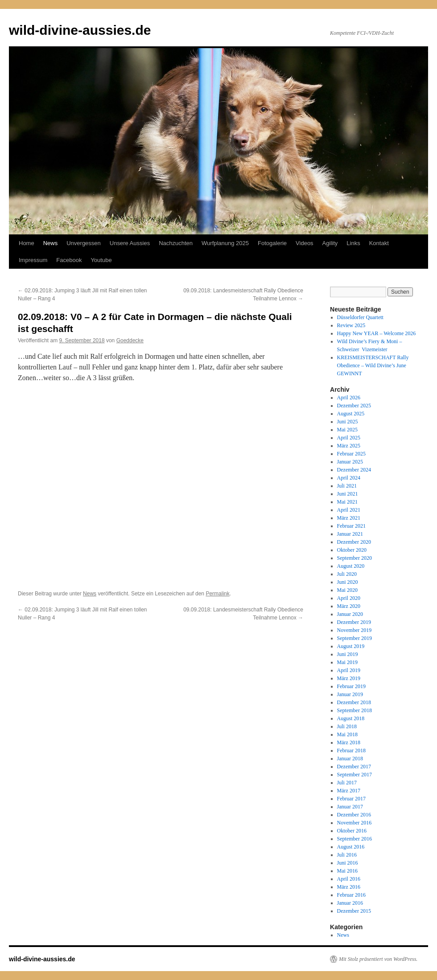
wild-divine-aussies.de (80, 30)
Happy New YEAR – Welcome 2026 (377, 333)
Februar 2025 (351, 454)
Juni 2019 (348, 654)
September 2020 (355, 558)
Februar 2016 (351, 895)
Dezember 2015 (354, 911)
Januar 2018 (350, 759)
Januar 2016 (350, 903)
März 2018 (349, 742)
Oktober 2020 (352, 550)
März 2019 (349, 678)
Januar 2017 (350, 807)
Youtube (101, 260)
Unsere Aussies (130, 243)
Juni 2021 (348, 494)
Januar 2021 (350, 534)
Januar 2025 (350, 462)
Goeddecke (130, 340)
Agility (330, 243)
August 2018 (351, 718)
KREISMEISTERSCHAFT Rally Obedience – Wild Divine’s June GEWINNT (373, 365)
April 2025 (349, 438)
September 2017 (355, 775)
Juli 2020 (347, 574)
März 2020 (349, 606)
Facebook (69, 260)
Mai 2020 (347, 590)
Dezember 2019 (354, 622)
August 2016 (351, 847)
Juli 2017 (347, 783)
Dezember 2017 (354, 767)
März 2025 (349, 446)
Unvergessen (84, 243)
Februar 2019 (351, 686)
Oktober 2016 (352, 831)
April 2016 (349, 879)
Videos (305, 243)
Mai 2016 (347, 871)
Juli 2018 (347, 726)
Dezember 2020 (354, 542)
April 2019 (349, 670)
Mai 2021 (347, 502)
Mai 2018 (347, 734)
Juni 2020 (348, 582)
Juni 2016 (348, 863)
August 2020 (351, 566)
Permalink (217, 594)
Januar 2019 (350, 694)
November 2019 (355, 630)
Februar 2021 (351, 526)
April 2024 (349, 478)
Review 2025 (351, 325)
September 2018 (355, 710)
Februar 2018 (351, 750)
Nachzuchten (176, 243)
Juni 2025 (348, 422)
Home (27, 243)
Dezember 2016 (354, 815)
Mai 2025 (347, 430)
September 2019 (355, 638)
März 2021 (349, 518)
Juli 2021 (347, 486)
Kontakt (379, 243)
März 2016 (349, 887)
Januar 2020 (350, 614)
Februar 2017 (351, 799)
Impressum (33, 260)
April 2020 (349, 598)
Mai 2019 (347, 662)
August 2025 (351, 414)
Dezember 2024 (354, 470)
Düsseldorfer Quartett (360, 317)
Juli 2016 (347, 855)
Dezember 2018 (354, 702)
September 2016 (355, 839)
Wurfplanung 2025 (225, 243)
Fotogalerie (272, 243)
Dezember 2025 (354, 406)
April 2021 (349, 510)
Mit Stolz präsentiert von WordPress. (378, 959)
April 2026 (349, 398)
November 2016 (355, 823)
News (51, 243)
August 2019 (351, 646)
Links (353, 243)
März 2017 (349, 791)
